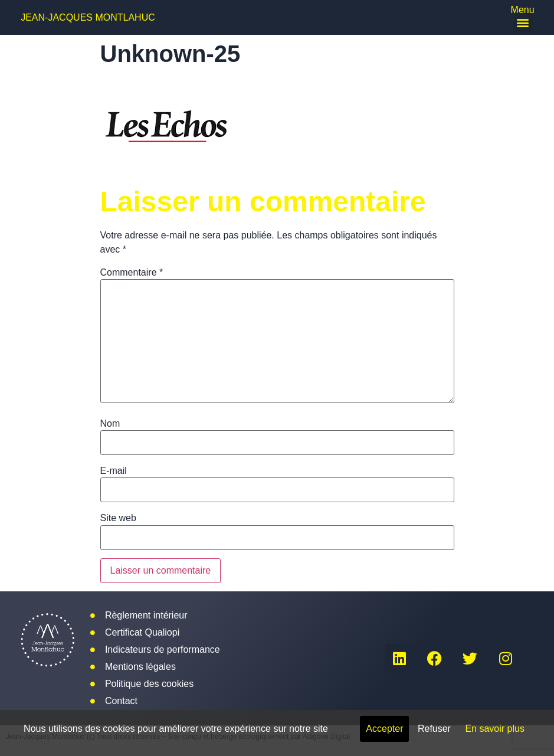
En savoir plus (495, 729)
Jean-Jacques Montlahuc (88, 17)
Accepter (384, 729)
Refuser (434, 729)
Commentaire (132, 273)
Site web (118, 518)
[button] (522, 22)
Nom (110, 424)
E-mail (114, 471)
